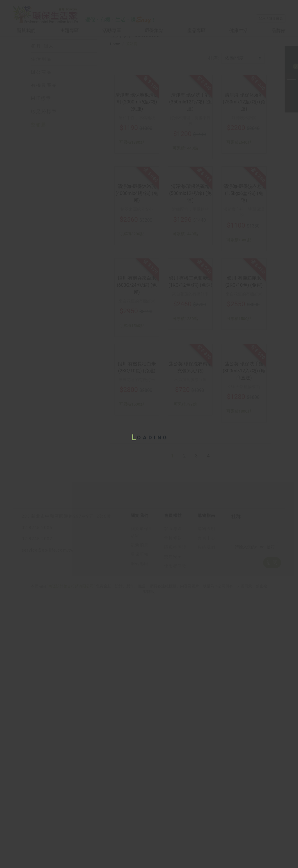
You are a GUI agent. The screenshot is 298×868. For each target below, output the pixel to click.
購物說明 (207, 815)
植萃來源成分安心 (137, 332)
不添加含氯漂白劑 (190, 583)
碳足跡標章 (44, 148)
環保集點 (154, 30)
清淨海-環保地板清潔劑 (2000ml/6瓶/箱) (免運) (137, 184)
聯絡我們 (207, 833)
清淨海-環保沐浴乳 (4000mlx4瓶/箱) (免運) (137, 316)
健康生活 (239, 30)
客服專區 (173, 815)
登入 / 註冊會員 (271, 18)
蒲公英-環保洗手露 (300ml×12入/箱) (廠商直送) (244, 574)
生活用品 (41, 95)
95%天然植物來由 (244, 590)
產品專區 (196, 30)
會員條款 (173, 824)
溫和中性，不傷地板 (137, 200)
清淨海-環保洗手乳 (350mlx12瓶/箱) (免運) (190, 184)
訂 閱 (272, 848)
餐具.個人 (42, 82)
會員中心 (207, 824)
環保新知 (140, 840)
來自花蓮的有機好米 (137, 464)
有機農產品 (44, 122)
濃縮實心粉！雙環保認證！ (244, 335)
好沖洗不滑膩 (244, 200)
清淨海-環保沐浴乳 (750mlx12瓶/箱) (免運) (244, 184)
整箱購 (39, 161)
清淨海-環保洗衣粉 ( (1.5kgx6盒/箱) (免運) (244, 316)
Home (115, 98)
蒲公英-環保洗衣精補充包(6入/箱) (190, 571)
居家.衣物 (42, 69)
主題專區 (70, 30)
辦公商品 (41, 109)
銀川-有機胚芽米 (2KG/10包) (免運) (244, 445)
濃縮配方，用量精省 (190, 332)
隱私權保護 (175, 833)
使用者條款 (175, 852)
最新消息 (140, 831)
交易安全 (173, 843)
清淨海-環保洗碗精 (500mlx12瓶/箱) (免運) (190, 316)
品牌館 (279, 30)
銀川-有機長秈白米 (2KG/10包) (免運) (137, 571)
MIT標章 (41, 135)
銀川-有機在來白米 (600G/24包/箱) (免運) (137, 448)
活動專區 (112, 30)
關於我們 (27, 30)
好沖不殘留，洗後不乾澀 (190, 203)
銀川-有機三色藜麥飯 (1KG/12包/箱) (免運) (190, 445)
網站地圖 (140, 849)
